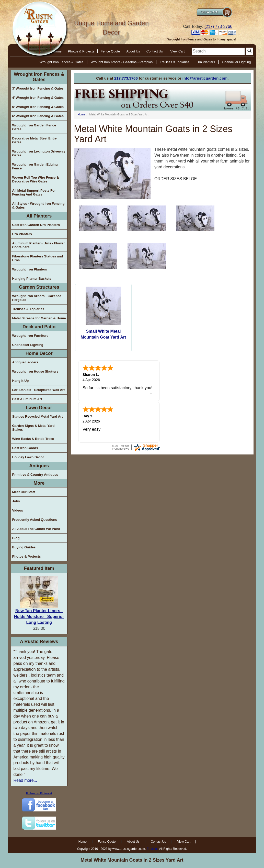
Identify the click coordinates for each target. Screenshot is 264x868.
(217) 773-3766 (218, 26)
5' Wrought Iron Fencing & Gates (38, 107)
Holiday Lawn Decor (28, 457)
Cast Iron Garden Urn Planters (36, 225)
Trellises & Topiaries (175, 62)
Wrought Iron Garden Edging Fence (35, 166)
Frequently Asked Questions (35, 520)
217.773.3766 (126, 78)
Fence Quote (110, 51)
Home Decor (39, 353)
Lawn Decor (39, 408)
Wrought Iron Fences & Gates (62, 62)
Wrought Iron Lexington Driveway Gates (39, 153)
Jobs (16, 501)
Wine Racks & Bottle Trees (33, 439)
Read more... (25, 780)
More (39, 483)
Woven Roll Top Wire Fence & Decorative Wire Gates (36, 179)
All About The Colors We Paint (36, 529)
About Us (133, 51)
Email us (153, 849)
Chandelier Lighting (236, 62)
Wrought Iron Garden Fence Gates (34, 127)
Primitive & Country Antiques (35, 475)
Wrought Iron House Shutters (35, 371)
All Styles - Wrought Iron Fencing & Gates (38, 205)
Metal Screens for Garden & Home (39, 318)
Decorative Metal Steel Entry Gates (35, 140)
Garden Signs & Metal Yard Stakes (33, 428)
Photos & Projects (81, 51)
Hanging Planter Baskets (32, 279)
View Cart (177, 51)
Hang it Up (21, 381)
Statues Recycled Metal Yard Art (38, 416)
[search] (218, 51)
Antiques (39, 466)
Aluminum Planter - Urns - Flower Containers (39, 245)
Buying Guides (24, 547)
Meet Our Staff (24, 492)
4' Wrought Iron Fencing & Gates (38, 98)
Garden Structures (39, 287)
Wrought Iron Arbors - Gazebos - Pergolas (122, 62)
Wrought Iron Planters (30, 269)
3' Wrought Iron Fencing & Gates (38, 88)
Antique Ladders (25, 362)
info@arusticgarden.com (205, 78)
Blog (16, 538)
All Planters (39, 216)
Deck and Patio (39, 327)
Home (81, 114)
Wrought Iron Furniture (30, 336)
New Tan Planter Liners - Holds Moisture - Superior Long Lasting (39, 617)
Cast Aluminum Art (27, 399)
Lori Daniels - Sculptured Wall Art (39, 390)
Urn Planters (206, 62)
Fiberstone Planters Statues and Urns (38, 258)
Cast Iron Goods (25, 448)
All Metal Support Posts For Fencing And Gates (34, 192)
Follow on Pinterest (39, 793)
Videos (18, 510)
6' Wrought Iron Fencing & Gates (38, 116)
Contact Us (155, 51)
